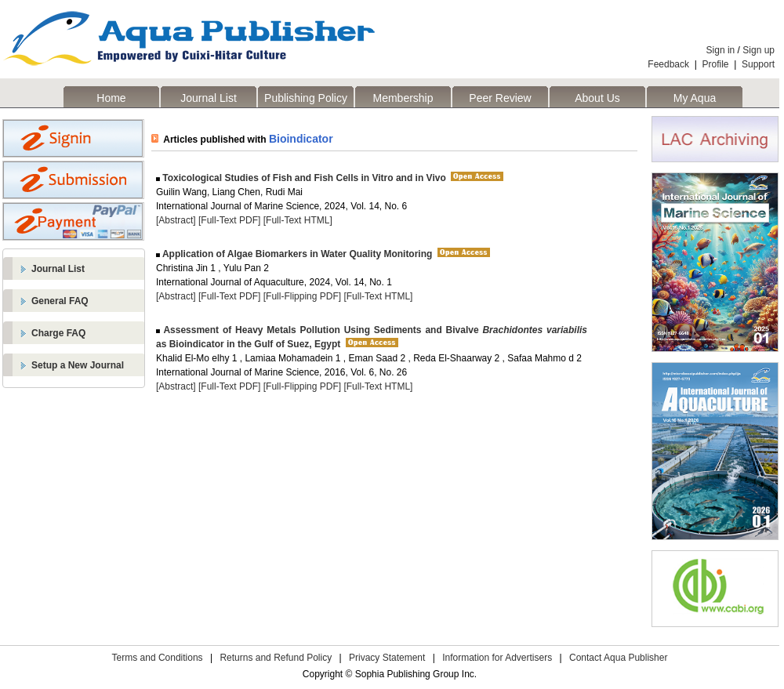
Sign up (759, 50)
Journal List (209, 98)
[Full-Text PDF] (229, 220)
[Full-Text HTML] (298, 220)
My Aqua (695, 98)
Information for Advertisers (497, 658)
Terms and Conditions (158, 658)
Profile (716, 64)
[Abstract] (176, 220)
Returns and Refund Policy (276, 658)
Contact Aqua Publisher (618, 658)
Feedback (668, 64)
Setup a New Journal (78, 365)
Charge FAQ (58, 333)
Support (758, 64)
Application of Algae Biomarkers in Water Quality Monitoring (296, 254)
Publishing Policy (306, 98)
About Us (597, 98)
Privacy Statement (387, 658)
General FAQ (60, 301)
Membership (403, 98)
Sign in (721, 50)
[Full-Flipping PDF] (302, 296)
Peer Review (500, 98)
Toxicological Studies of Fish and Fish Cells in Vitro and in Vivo (303, 178)
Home (111, 98)
